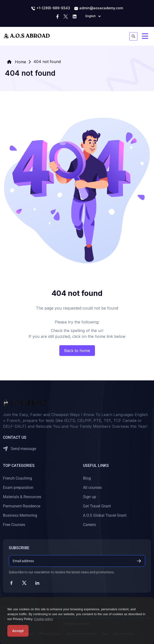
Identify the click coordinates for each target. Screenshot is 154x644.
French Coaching (17, 478)
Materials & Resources (22, 497)
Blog (87, 478)
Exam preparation (18, 488)
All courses (92, 488)
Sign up (90, 497)
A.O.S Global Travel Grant (105, 515)
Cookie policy (44, 619)
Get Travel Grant (97, 506)
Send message (20, 449)
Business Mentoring (20, 515)
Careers (89, 525)
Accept (18, 631)
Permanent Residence (22, 506)
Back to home (77, 351)
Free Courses (14, 525)
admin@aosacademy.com (98, 8)
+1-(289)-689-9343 (51, 8)
